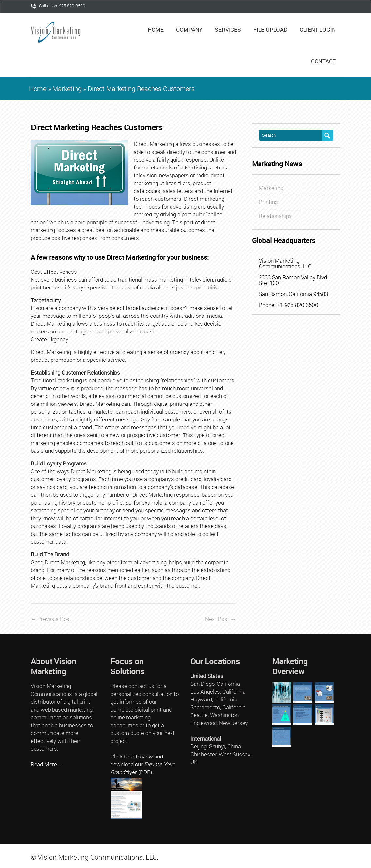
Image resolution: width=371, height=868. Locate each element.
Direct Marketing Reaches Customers (97, 128)
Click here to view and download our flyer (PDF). (142, 764)
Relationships (275, 216)
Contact (323, 61)
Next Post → (221, 619)
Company (192, 26)
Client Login (318, 29)
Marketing (67, 88)
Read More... (46, 764)
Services (230, 26)
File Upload (270, 29)
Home (156, 29)
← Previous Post (51, 619)
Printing (268, 202)
